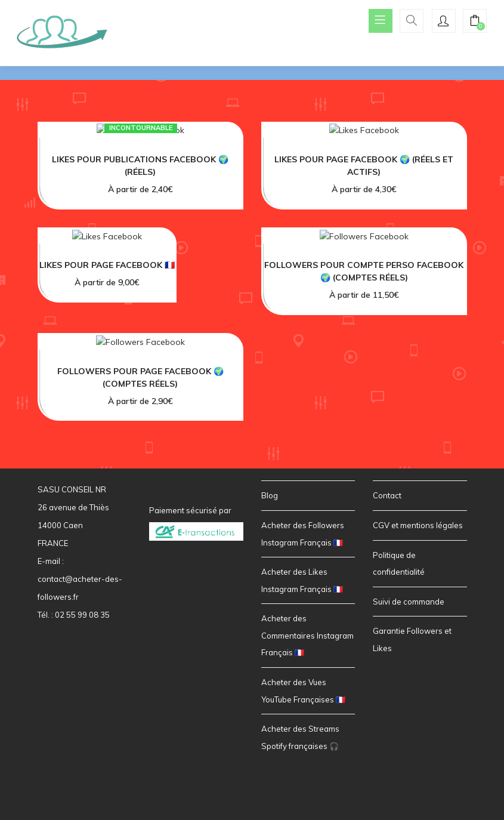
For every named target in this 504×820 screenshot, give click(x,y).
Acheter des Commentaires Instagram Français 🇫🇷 (307, 635)
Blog (270, 495)
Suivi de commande (409, 602)
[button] (475, 22)
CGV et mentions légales (418, 525)
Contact (387, 495)
